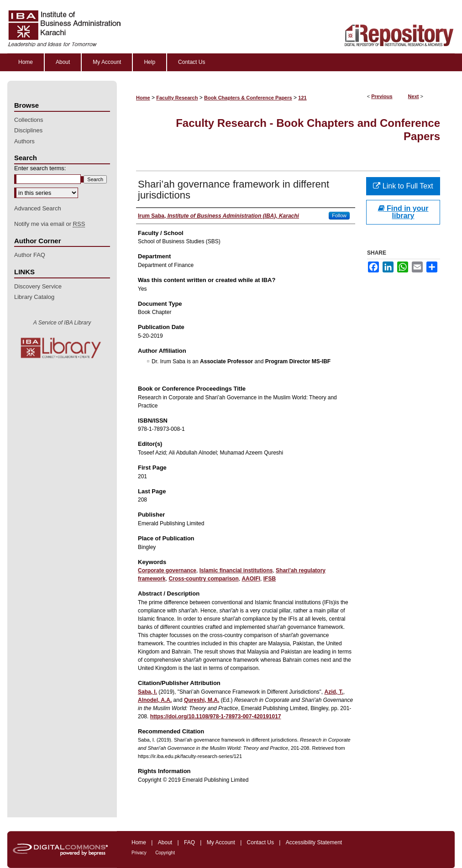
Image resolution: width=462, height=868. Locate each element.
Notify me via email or (50, 224)
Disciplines (28, 130)
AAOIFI (251, 579)
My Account (221, 842)
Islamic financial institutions (236, 570)
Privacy (139, 853)
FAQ (189, 842)
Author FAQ (30, 255)
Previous (382, 96)
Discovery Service (38, 286)
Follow (339, 215)
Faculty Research (177, 98)
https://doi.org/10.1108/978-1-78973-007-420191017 (216, 716)
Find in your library (403, 212)
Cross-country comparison (203, 579)
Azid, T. (333, 692)
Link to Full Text (403, 186)
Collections (29, 120)
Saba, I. (147, 692)
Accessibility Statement (314, 842)
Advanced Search (38, 208)
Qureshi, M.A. (202, 700)
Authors (24, 141)
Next (414, 96)
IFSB (270, 579)
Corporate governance (167, 570)
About (165, 842)
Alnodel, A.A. (155, 700)
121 (302, 98)
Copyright (165, 853)
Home (143, 98)
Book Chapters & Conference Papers (248, 98)
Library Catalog (34, 297)
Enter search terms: (40, 168)
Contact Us (260, 842)
